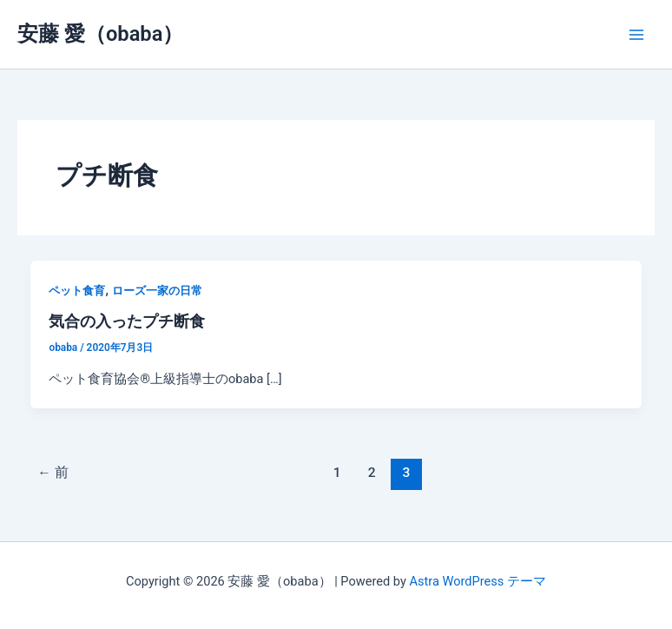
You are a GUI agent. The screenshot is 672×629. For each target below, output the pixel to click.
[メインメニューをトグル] (636, 35)
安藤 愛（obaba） (100, 34)
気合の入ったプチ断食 (127, 321)
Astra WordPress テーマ (477, 581)
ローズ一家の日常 (157, 291)
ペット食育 (77, 291)
